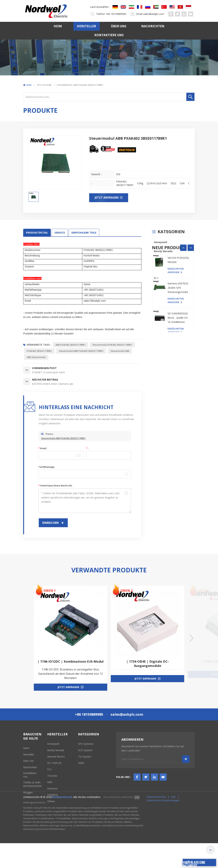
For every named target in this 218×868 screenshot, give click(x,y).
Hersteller (86, 26)
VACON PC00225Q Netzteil (178, 356)
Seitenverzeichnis (156, 822)
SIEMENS (159, 314)
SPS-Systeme (44, 85)
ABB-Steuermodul (36, 357)
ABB (156, 296)
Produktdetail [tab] (37, 232)
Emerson (160, 305)
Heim (58, 26)
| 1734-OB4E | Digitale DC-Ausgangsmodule (148, 664)
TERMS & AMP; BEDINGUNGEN (32, 784)
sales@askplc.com (154, 14)
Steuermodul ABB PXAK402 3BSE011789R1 (81, 351)
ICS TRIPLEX (161, 269)
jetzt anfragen (68, 687)
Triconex (160, 287)
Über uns (119, 26)
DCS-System (85, 750)
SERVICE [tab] (60, 232)
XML (173, 822)
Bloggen (28, 792)
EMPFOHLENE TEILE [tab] (84, 232)
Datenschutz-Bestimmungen (163, 825)
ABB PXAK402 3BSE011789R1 (70, 345)
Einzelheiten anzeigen (176, 366)
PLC (156, 278)
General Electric (164, 260)
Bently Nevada (163, 251)
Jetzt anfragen (107, 198)
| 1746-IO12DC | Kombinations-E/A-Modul (71, 661)
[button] (191, 339)
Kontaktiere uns (109, 35)
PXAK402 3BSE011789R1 (39, 351)
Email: (43, 448)
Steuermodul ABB (120, 351)
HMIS (81, 763)
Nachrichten (153, 26)
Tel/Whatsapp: (47, 467)
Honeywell (160, 242)
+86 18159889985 (116, 14)
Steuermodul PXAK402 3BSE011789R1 (112, 345)
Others (158, 324)
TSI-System (85, 757)
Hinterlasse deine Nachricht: (55, 486)
